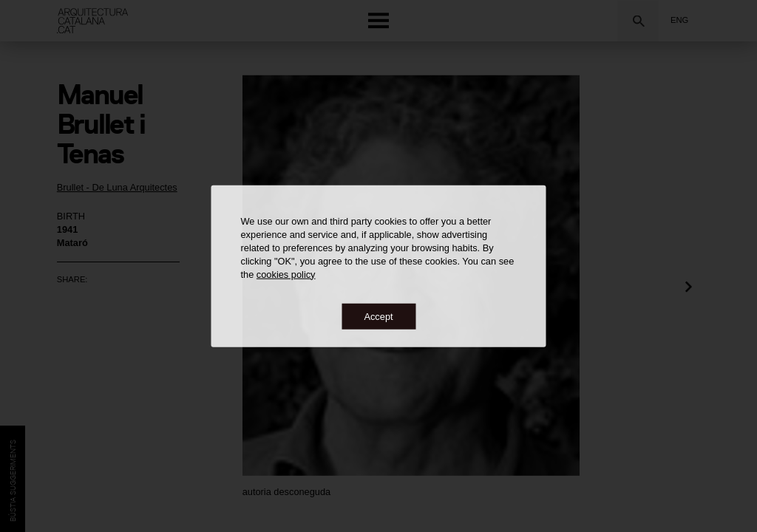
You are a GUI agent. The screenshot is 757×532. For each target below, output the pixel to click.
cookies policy (286, 274)
